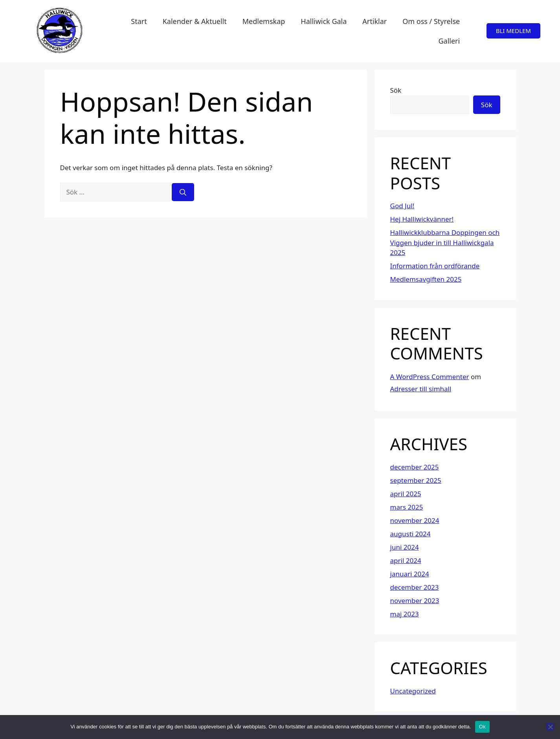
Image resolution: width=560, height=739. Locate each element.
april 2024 (406, 560)
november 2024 (415, 520)
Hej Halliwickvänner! (422, 219)
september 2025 (416, 480)
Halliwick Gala (324, 21)
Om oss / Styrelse (431, 21)
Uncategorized (413, 691)
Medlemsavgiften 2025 (426, 279)
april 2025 (406, 494)
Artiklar (375, 21)
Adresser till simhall (421, 389)
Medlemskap (264, 21)
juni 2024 (405, 547)
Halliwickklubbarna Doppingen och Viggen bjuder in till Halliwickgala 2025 (445, 242)
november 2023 (415, 601)
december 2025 (415, 467)
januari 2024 (410, 574)
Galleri (449, 41)
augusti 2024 (410, 534)
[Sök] (183, 192)
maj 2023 (405, 614)
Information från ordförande (435, 266)
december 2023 (415, 587)
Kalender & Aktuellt (195, 21)
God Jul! (402, 206)
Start (139, 21)
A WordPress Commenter (430, 377)
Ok (482, 727)
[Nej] (550, 727)
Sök (396, 90)
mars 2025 (407, 507)
